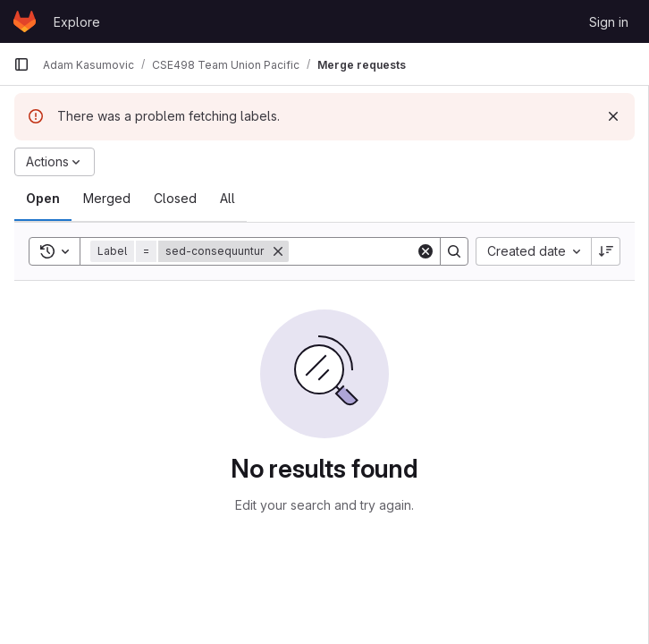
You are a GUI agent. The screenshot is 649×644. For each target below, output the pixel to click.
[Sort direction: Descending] (606, 251)
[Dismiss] (613, 116)
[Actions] (55, 162)
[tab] (43, 199)
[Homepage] (25, 21)
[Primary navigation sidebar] (21, 64)
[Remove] (278, 251)
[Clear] (426, 251)
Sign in (609, 22)
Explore (77, 22)
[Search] (400, 251)
